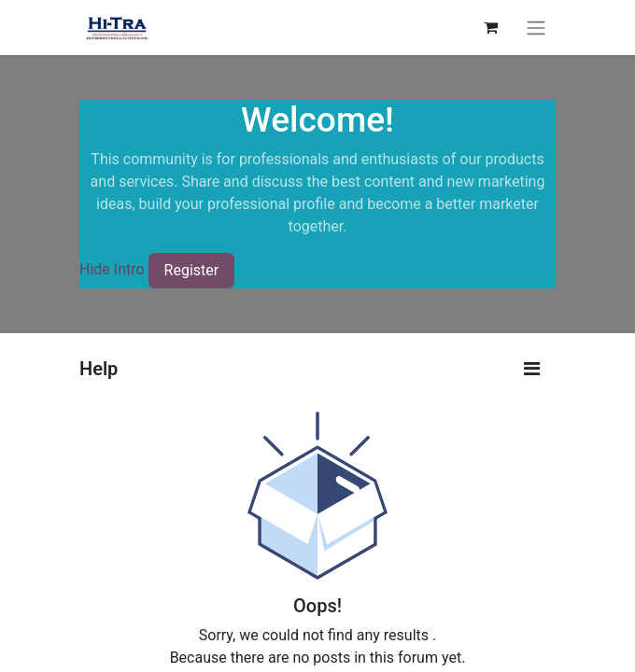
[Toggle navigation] (536, 28)
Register (192, 270)
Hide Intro (112, 269)
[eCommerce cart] (490, 27)
